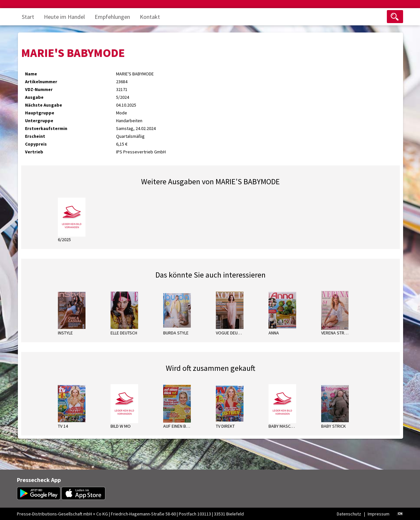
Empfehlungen (112, 17)
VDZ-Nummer (39, 89)
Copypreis (36, 144)
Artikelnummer (41, 82)
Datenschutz (349, 514)
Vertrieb (34, 152)
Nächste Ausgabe (44, 105)
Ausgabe (34, 97)
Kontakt (150, 17)
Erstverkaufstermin (46, 128)
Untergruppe (39, 121)
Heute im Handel (64, 17)
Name (31, 74)
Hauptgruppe (40, 113)
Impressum (379, 514)
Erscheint (35, 136)
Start (28, 17)
